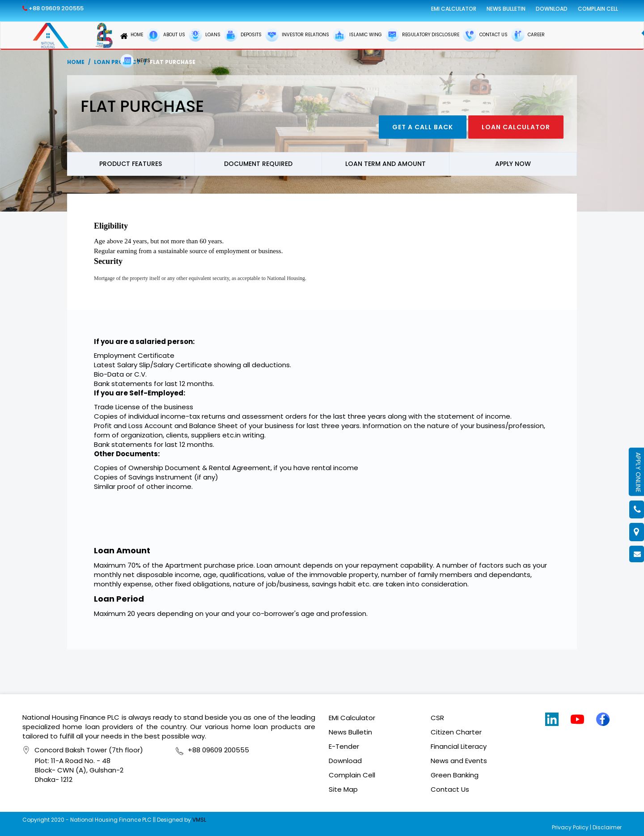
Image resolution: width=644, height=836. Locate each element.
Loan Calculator (516, 127)
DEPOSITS (243, 35)
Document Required (258, 164)
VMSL (199, 820)
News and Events (459, 761)
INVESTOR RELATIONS (297, 35)
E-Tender (344, 746)
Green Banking (455, 775)
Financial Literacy (459, 746)
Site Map (343, 789)
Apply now (513, 164)
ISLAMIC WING (357, 35)
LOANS (205, 35)
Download (552, 9)
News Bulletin (506, 9)
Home (76, 62)
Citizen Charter (456, 732)
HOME (132, 36)
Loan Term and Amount (386, 164)
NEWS (135, 61)
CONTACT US (485, 35)
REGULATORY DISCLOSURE (422, 35)
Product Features (131, 164)
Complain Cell (598, 9)
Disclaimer (607, 827)
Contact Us (450, 789)
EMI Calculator (454, 9)
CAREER (528, 35)
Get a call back (423, 127)
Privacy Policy (570, 827)
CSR (437, 718)
